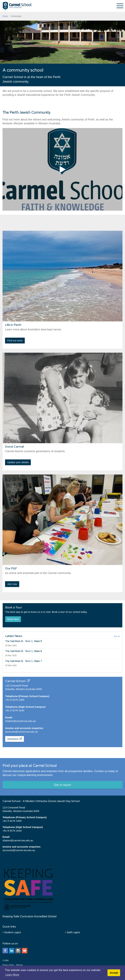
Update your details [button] (18, 462)
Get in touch (62, 785)
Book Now (13, 619)
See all (117, 636)
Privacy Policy (8, 965)
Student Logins (12, 932)
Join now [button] (12, 584)
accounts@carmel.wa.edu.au (22, 732)
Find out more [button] (15, 341)
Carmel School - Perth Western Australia (17, 6)
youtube (25, 951)
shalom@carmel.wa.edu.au (21, 721)
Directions (15, 739)
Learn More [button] (12, 975)
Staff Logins (73, 932)
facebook (5, 951)
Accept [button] (114, 973)
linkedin (12, 951)
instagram (18, 951)
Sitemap (19, 965)
